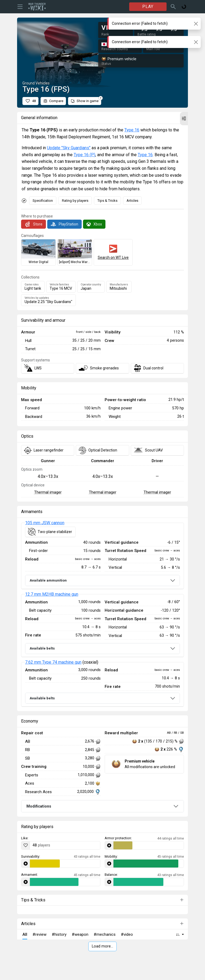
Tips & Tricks (107, 201)
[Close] (196, 24)
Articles (132, 201)
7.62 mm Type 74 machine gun (53, 662)
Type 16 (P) (84, 155)
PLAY (148, 7)
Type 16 (132, 130)
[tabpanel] (102, 615)
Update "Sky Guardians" (69, 148)
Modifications (39, 806)
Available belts (42, 648)
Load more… (102, 946)
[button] (184, 119)
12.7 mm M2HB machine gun (52, 594)
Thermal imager (48, 492)
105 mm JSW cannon (45, 523)
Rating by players (75, 201)
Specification (43, 201)
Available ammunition (48, 580)
